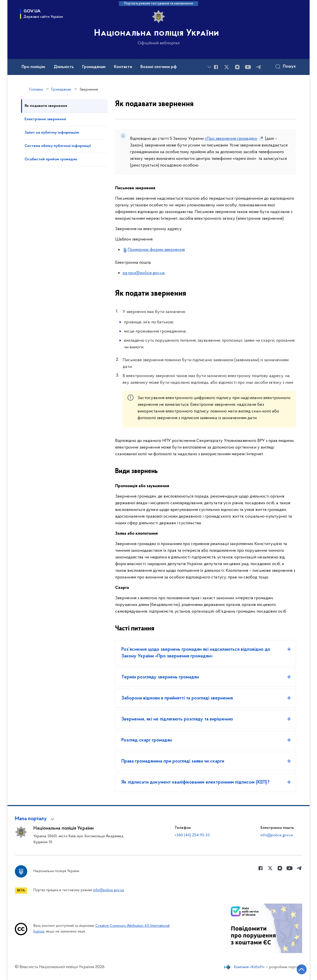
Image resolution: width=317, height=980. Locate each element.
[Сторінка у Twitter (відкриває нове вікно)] (227, 67)
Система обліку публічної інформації (58, 146)
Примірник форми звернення (156, 250)
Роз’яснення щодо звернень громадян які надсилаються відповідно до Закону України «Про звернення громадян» (196, 653)
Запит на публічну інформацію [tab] (52, 133)
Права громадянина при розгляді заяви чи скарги (173, 761)
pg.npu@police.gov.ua (144, 273)
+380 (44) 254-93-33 (192, 835)
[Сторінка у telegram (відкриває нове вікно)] (259, 67)
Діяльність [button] (64, 67)
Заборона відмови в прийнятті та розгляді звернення (177, 698)
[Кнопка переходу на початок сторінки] (298, 969)
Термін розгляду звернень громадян (160, 677)
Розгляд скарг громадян (147, 740)
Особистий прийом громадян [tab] (51, 159)
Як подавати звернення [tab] (46, 106)
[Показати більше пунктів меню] (209, 67)
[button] (35, 819)
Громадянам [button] (94, 67)
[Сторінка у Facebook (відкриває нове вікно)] (216, 67)
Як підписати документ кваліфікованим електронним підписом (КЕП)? (195, 782)
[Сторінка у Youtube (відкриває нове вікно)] (248, 67)
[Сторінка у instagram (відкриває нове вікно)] (237, 67)
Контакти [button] (123, 67)
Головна (36, 90)
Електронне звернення (45, 119)
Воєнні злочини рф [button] (159, 67)
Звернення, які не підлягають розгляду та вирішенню (177, 719)
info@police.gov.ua (277, 835)
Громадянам (61, 90)
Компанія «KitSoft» (249, 967)
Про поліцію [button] (33, 67)
